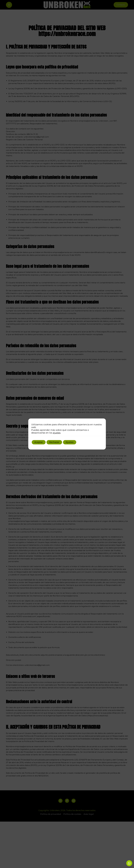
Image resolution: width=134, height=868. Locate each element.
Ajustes (74, 442)
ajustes (57, 433)
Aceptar (40, 442)
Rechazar (57, 442)
